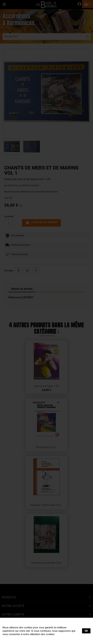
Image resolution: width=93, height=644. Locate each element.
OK (86, 631)
